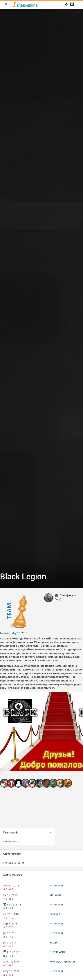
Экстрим (55, 942)
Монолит (55, 895)
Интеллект (56, 885)
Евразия (55, 914)
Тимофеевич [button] (68, 596)
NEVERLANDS (58, 952)
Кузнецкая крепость (63, 961)
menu (6, 4)
